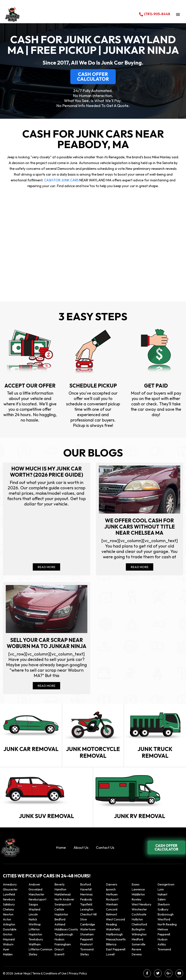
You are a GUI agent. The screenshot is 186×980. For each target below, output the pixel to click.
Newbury (9, 899)
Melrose (163, 929)
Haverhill (86, 889)
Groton (8, 934)
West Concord (115, 919)
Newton (8, 914)
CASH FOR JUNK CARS (61, 180)
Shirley (33, 954)
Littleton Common (40, 949)
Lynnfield (9, 894)
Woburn (8, 944)
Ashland (60, 924)
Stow (84, 919)
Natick (33, 919)
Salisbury (9, 904)
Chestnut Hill (88, 914)
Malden (8, 954)
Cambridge (88, 924)
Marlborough (114, 934)
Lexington (87, 909)
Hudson (59, 939)
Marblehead (62, 894)
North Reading (167, 924)
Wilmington (139, 934)
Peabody (86, 899)
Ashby (162, 944)
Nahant (162, 894)
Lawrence (138, 889)
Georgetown (166, 884)
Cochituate (139, 914)
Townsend (87, 949)
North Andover (64, 899)
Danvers (112, 884)
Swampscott (63, 904)
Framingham (63, 944)
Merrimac (86, 894)
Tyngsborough (64, 934)
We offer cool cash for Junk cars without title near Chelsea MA (140, 527)
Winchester (139, 909)
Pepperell (164, 934)
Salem (162, 899)
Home (61, 847)
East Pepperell (116, 949)
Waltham (35, 944)
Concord (112, 909)
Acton (7, 919)
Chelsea (8, 909)
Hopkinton (61, 914)
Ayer (6, 949)
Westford (164, 919)
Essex (136, 884)
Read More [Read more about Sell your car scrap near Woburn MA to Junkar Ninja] (46, 686)
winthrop (35, 924)
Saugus (33, 904)
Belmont (111, 914)
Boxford (85, 884)
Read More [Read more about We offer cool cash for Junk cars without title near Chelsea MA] (140, 567)
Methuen (112, 894)
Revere (137, 949)
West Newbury (141, 904)
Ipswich (111, 889)
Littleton (34, 929)
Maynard (9, 939)
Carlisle (59, 909)
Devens (137, 954)
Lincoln (33, 914)
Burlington (138, 929)
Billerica (111, 944)
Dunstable (10, 929)
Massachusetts (116, 939)
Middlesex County (66, 929)
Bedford (60, 919)
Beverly (59, 884)
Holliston (137, 919)
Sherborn (164, 904)
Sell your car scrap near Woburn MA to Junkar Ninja (47, 643)
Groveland (35, 889)
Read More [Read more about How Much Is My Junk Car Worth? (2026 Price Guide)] (46, 567)
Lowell (110, 954)
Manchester (36, 894)
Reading (111, 924)
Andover (34, 884)
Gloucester (10, 889)
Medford (137, 939)
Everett (59, 954)
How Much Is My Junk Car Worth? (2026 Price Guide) (47, 472)
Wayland (34, 909)
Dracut (59, 949)
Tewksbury (36, 939)
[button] (178, 14)
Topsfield (86, 904)
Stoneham (87, 934)
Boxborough (166, 914)
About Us (81, 847)
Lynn (161, 889)
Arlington (9, 924)
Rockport (112, 899)
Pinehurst (86, 944)
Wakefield (113, 929)
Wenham (112, 904)
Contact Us (105, 847)
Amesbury (10, 884)
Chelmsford (139, 924)
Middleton (138, 894)
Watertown (88, 929)
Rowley (136, 899)
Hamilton (60, 889)
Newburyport (37, 899)
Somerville (138, 944)
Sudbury (163, 909)
